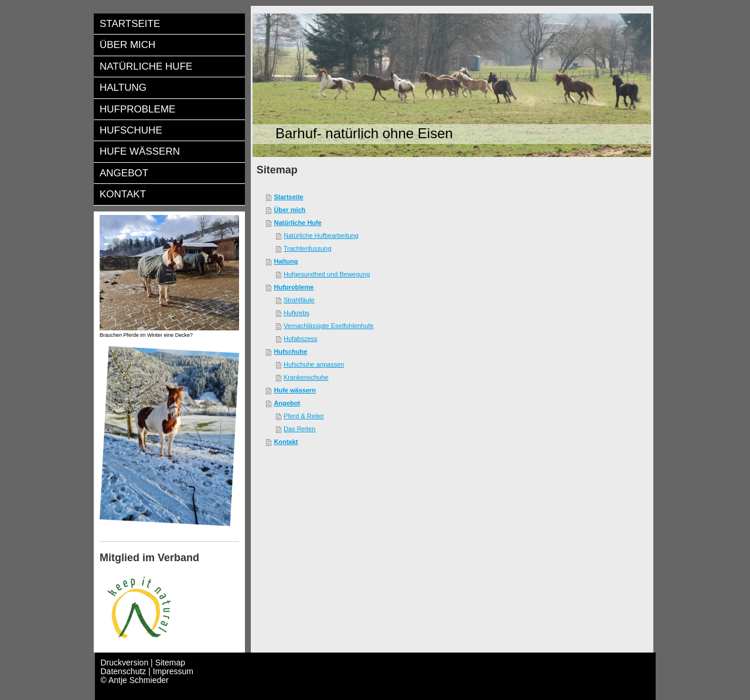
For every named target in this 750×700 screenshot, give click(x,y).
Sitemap (170, 663)
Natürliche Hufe (298, 223)
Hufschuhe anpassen (314, 364)
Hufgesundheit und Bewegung (327, 274)
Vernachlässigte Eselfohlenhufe (329, 326)
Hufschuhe (291, 351)
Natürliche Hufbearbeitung (321, 235)
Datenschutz (124, 671)
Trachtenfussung (308, 248)
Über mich (290, 210)
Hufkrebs (296, 313)
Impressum (173, 671)
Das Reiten (299, 429)
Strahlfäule (299, 300)
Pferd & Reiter (304, 416)
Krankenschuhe (306, 377)
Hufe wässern (295, 390)
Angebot (287, 403)
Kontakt (286, 442)
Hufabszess (300, 339)
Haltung (286, 261)
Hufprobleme (294, 287)
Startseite (289, 197)
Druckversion (126, 663)
